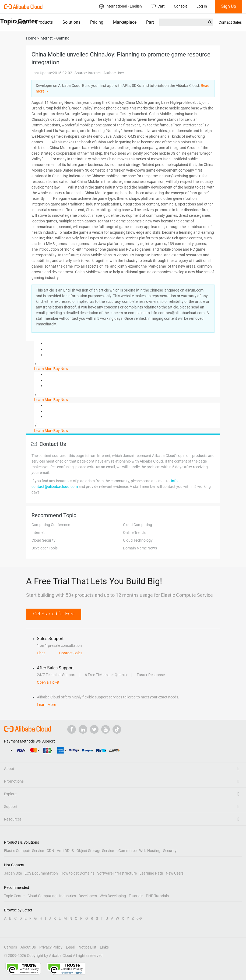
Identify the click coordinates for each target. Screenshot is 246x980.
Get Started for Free (54, 614)
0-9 (139, 918)
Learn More (44, 369)
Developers (88, 896)
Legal (71, 947)
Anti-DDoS (65, 851)
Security (170, 851)
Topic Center (14, 896)
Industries (68, 896)
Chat (41, 653)
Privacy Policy (51, 947)
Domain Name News (140, 548)
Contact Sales (230, 22)
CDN (50, 851)
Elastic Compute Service (24, 851)
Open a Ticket (48, 682)
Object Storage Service (95, 851)
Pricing (97, 22)
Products (44, 22)
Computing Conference (51, 525)
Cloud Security (43, 540)
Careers (10, 947)
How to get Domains (78, 873)
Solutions (71, 22)
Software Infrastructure (117, 873)
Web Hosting (150, 851)
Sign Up (229, 6)
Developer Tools (45, 548)
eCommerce (126, 851)
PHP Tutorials (157, 896)
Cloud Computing (138, 525)
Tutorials (136, 896)
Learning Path (151, 873)
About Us (28, 947)
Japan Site (13, 873)
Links (104, 947)
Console (181, 6)
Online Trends (134, 532)
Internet (38, 532)
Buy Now (61, 369)
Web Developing (113, 896)
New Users (175, 873)
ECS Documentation (41, 873)
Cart (158, 6)
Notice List (87, 947)
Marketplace (125, 22)
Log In (202, 6)
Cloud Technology (138, 540)
